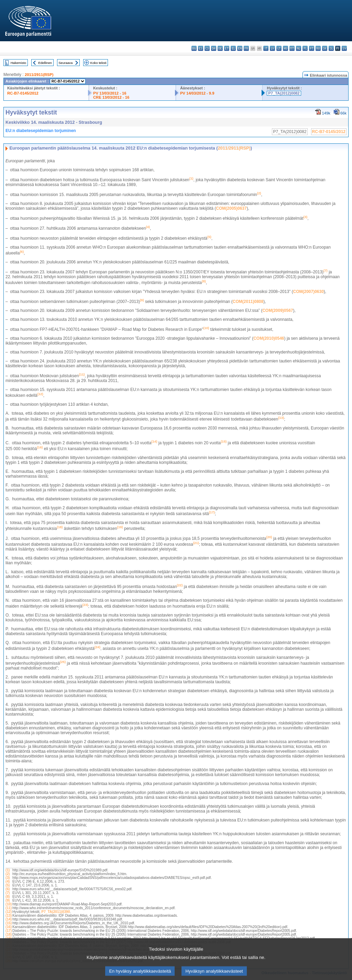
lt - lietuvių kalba (279, 48)
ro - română (318, 48)
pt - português (312, 48)
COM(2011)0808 (248, 302)
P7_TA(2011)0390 (56, 912)
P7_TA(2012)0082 (284, 93)
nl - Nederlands (299, 48)
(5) (8, 885)
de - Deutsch (220, 48)
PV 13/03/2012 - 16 (110, 93)
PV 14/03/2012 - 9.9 (197, 93)
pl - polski (305, 48)
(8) (8, 897)
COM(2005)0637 (231, 208)
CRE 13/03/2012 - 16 (111, 97)
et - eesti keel (227, 48)
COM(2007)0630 (308, 292)
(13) (9, 916)
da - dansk (214, 48)
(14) (9, 919)
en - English (240, 48)
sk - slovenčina (325, 48)
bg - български (194, 48)
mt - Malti (292, 48)
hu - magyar (285, 48)
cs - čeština (207, 48)
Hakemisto (18, 63)
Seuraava (65, 63)
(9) (8, 900)
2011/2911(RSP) (39, 75)
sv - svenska (344, 48)
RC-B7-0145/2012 (23, 93)
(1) (8, 870)
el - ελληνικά (233, 48)
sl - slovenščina (331, 48)
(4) (8, 881)
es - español (201, 48)
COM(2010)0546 (269, 338)
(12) (9, 912)
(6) (8, 889)
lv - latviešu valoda (272, 48)
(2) (8, 874)
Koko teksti (98, 63)
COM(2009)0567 (278, 311)
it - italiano (266, 48)
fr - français (246, 48)
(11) (9, 908)
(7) (8, 893)
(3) (8, 878)
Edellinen (45, 63)
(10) (9, 904)
